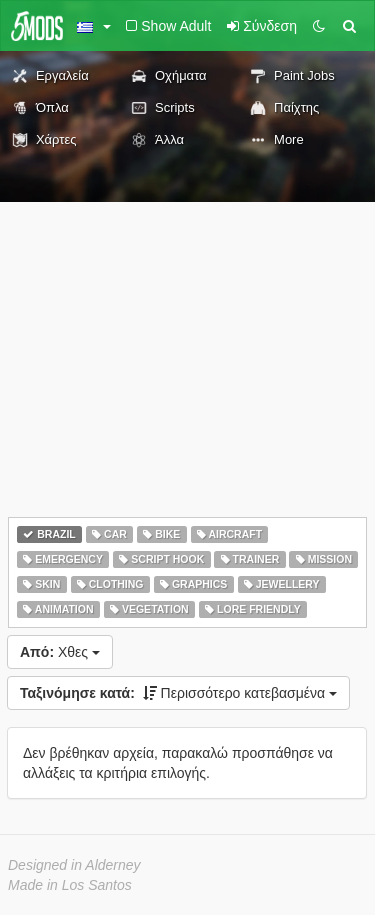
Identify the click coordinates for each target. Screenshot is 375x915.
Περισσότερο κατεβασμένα (178, 693)
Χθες (60, 652)
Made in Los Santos (70, 885)
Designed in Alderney (74, 865)
